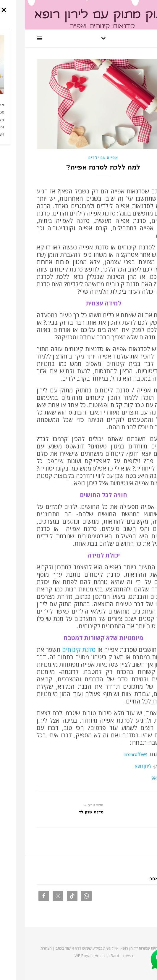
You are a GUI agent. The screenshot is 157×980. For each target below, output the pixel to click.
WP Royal (58, 956)
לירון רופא (118, 766)
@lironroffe (111, 754)
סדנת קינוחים (53, 650)
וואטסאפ (134, 778)
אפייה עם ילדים (78, 158)
